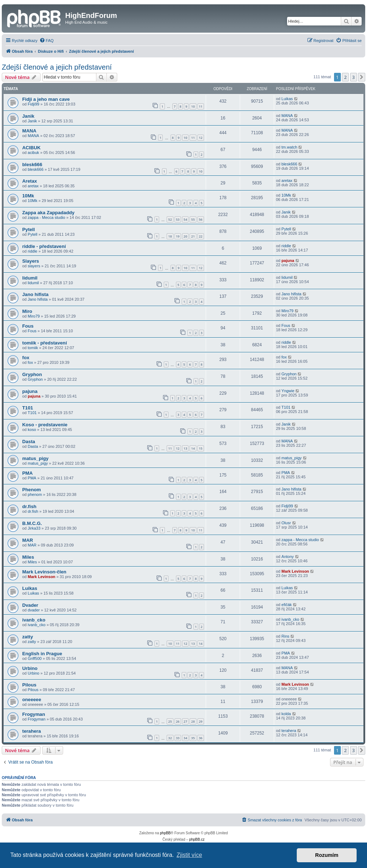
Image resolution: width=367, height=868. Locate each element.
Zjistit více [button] (189, 855)
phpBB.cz (197, 839)
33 (178, 738)
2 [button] (345, 77)
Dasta (29, 442)
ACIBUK (31, 148)
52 (170, 219)
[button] (362, 77)
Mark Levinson (41, 577)
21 (193, 236)
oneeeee (32, 700)
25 (170, 721)
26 (178, 721)
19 (178, 236)
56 (201, 219)
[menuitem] (47, 41)
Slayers (31, 261)
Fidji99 (33, 104)
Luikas (287, 99)
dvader (34, 610)
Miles (28, 557)
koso (32, 430)
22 (201, 236)
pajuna (288, 261)
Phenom (32, 490)
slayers (34, 266)
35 (193, 738)
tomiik (33, 348)
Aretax (30, 181)
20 (185, 236)
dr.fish (29, 506)
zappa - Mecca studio (46, 217)
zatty (28, 637)
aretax (33, 186)
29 (201, 721)
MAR (28, 540)
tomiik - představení (45, 343)
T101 (28, 408)
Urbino (30, 668)
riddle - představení (44, 246)
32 (170, 738)
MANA (287, 116)
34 (185, 738)
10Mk (28, 196)
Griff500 (35, 658)
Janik (28, 116)
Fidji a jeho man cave (46, 99)
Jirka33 (34, 528)
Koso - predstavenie (45, 425)
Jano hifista (35, 294)
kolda (286, 714)
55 (193, 219)
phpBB (165, 833)
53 (178, 219)
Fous (28, 326)
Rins (285, 636)
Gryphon (32, 374)
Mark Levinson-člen (44, 572)
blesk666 (32, 165)
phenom (35, 494)
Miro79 (34, 316)
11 (201, 106)
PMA (27, 473)
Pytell (28, 229)
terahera (32, 731)
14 (193, 448)
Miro (27, 311)
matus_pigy (35, 458)
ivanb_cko (34, 620)
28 (193, 721)
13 (185, 448)
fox (26, 358)
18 (170, 236)
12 (201, 138)
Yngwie (288, 391)
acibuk (33, 153)
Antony (287, 557)
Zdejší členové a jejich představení (57, 67)
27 (185, 721)
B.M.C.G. (32, 523)
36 (201, 738)
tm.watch (289, 147)
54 (185, 219)
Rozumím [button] (327, 855)
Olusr (286, 523)
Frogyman (34, 714)
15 (201, 448)
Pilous (29, 685)
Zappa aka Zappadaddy (48, 213)
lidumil (30, 278)
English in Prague (42, 654)
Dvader (30, 605)
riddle (32, 251)
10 (193, 106)
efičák (287, 605)
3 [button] (354, 77)
